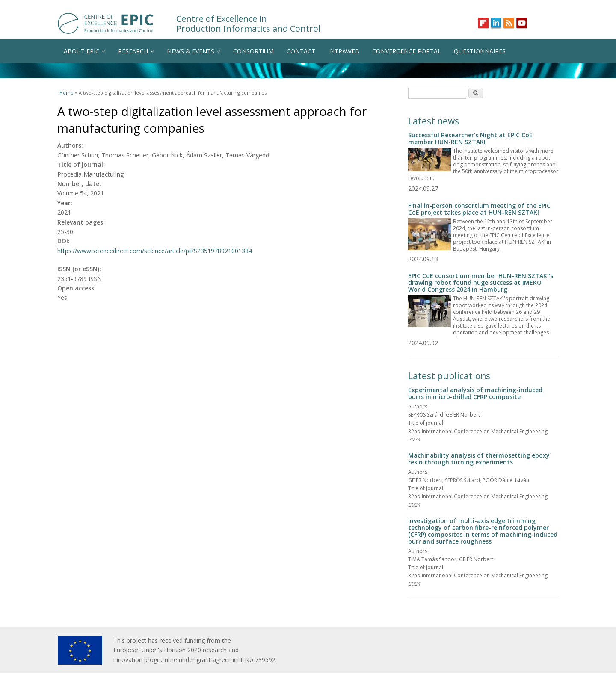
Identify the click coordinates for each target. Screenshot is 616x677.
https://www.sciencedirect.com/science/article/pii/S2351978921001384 (155, 251)
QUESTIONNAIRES (480, 51)
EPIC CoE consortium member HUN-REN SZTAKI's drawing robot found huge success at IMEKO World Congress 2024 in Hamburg (481, 282)
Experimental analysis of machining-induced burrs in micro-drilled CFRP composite (475, 393)
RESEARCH (136, 51)
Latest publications (449, 376)
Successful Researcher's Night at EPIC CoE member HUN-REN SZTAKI (470, 138)
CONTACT (301, 51)
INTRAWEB (344, 51)
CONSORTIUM (253, 51)
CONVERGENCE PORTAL (407, 51)
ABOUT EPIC (84, 51)
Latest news (434, 121)
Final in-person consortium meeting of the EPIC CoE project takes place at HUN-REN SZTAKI (479, 209)
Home (67, 93)
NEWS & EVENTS (194, 51)
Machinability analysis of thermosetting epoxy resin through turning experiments (479, 459)
